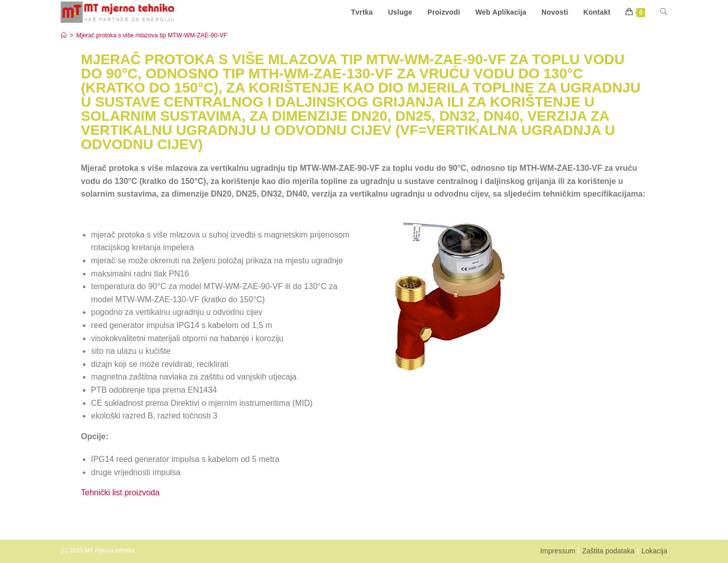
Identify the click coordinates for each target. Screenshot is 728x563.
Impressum (558, 551)
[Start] (64, 35)
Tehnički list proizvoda (120, 492)
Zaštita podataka (608, 551)
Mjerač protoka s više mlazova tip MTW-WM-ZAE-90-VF (152, 35)
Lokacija (654, 551)
